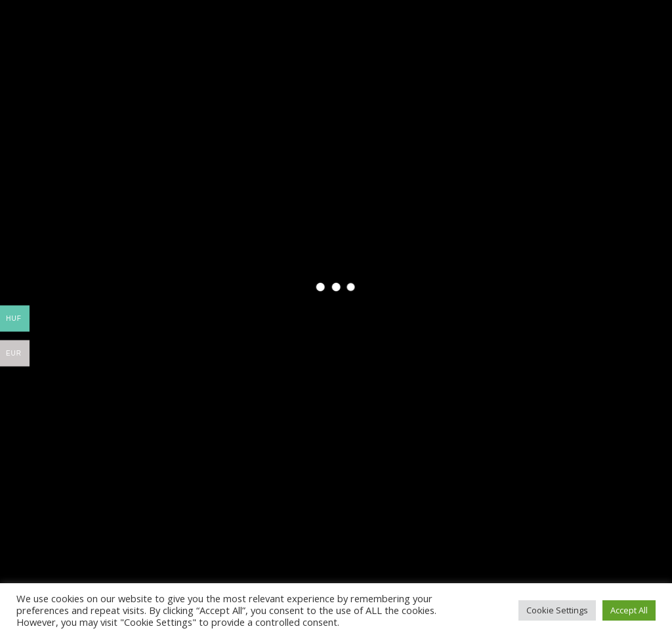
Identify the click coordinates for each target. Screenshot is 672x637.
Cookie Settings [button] (557, 610)
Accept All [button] (629, 610)
